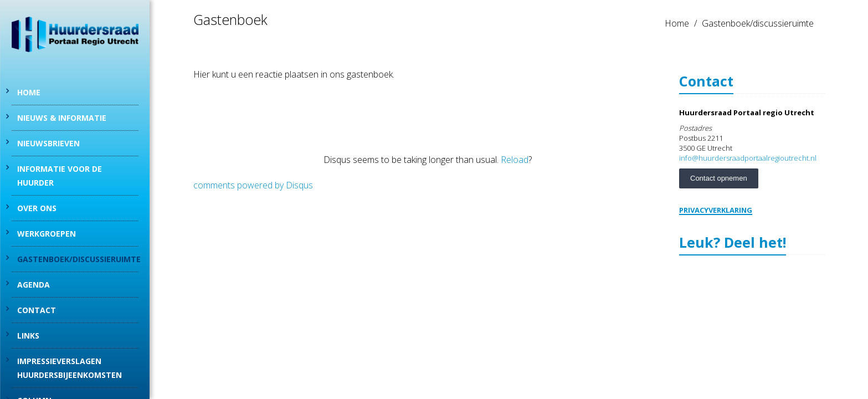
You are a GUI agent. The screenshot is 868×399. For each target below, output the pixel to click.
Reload (515, 160)
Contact (37, 310)
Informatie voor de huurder (60, 176)
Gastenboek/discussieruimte (78, 259)
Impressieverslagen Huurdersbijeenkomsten (70, 368)
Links (28, 336)
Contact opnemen (719, 178)
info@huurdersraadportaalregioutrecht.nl (748, 158)
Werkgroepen (47, 234)
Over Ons (37, 208)
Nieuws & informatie (62, 118)
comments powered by (253, 185)
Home (29, 92)
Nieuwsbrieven (48, 143)
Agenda (34, 285)
